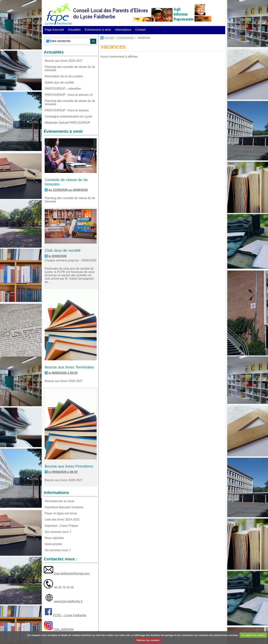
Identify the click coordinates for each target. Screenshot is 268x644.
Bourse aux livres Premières (69, 466)
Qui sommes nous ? (58, 532)
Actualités (74, 30)
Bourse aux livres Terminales (69, 367)
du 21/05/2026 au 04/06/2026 (68, 190)
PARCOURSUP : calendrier (63, 89)
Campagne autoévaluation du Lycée (68, 116)
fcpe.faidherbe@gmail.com (71, 573)
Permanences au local (59, 501)
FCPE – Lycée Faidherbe (70, 615)
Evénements (126, 38)
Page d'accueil (54, 30)
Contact (140, 30)
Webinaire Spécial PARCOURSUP (67, 123)
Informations (123, 30)
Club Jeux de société (63, 250)
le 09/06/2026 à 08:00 (63, 472)
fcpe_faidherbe (63, 629)
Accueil (109, 38)
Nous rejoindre (54, 538)
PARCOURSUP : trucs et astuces (67, 110)
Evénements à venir (98, 30)
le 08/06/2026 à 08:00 (63, 373)
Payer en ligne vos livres (61, 513)
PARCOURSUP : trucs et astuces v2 (69, 95)
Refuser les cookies (148, 640)
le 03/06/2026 (58, 256)
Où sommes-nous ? (58, 550)
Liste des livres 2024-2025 (62, 520)
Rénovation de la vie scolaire (64, 76)
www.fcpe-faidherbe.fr (68, 601)
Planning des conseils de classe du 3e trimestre (70, 69)
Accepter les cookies (253, 635)
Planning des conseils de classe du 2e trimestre (70, 103)
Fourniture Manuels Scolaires (64, 507)
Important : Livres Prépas (61, 526)
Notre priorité (53, 544)
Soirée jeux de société (59, 82)
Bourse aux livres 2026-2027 (64, 61)
